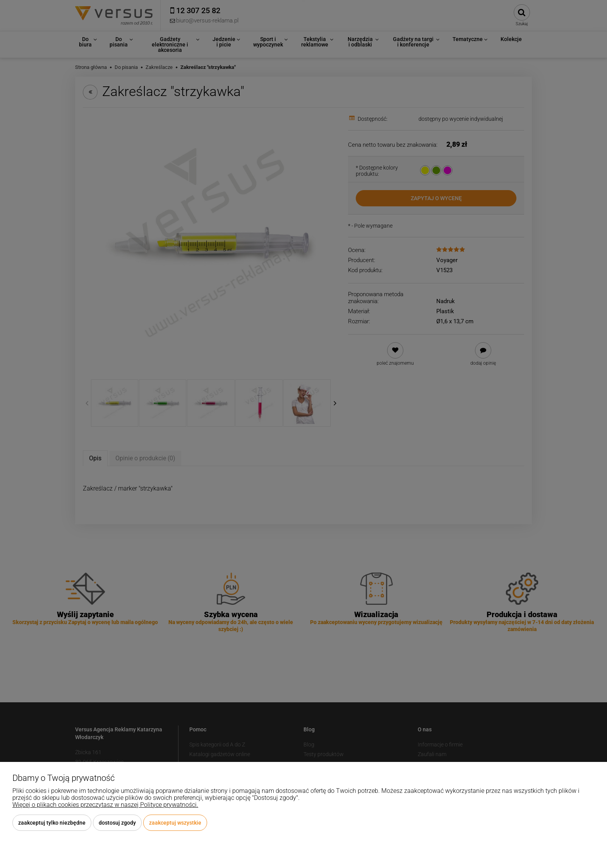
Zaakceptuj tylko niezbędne (52, 823)
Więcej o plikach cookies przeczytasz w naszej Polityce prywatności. (105, 805)
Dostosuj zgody (117, 823)
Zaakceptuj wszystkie (175, 823)
